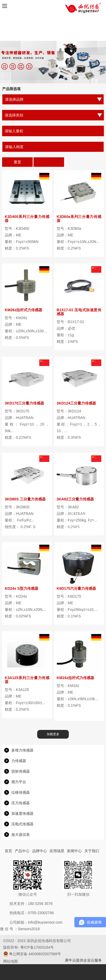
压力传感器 (21, 803)
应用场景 (57, 851)
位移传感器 (21, 792)
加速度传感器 (22, 813)
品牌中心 (40, 851)
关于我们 (92, 851)
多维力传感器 (22, 750)
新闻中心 (74, 851)
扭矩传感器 (21, 771)
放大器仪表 (21, 835)
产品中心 (22, 851)
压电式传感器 (22, 824)
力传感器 (19, 761)
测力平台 (19, 782)
